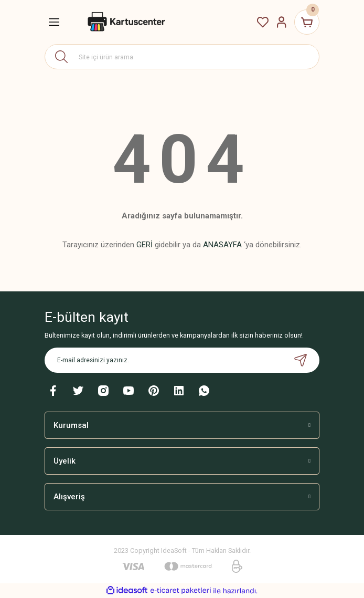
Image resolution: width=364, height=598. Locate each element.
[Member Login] (282, 22)
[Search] (182, 57)
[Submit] (301, 360)
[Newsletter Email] (182, 360)
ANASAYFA (222, 245)
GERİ (144, 245)
